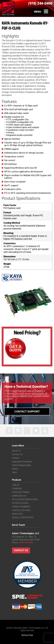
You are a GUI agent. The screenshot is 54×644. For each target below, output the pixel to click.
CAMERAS (17, 489)
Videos (15, 469)
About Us (16, 451)
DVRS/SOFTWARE (21, 492)
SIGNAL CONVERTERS (23, 518)
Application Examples (22, 462)
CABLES (16, 485)
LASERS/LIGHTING (21, 510)
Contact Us (17, 454)
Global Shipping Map (21, 465)
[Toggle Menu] (41, 12)
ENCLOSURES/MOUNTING (25, 499)
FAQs (14, 472)
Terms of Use (27, 635)
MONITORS (17, 514)
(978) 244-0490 (26, 543)
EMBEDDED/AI (19, 496)
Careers (16, 458)
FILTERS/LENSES (20, 503)
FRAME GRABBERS (21, 507)
